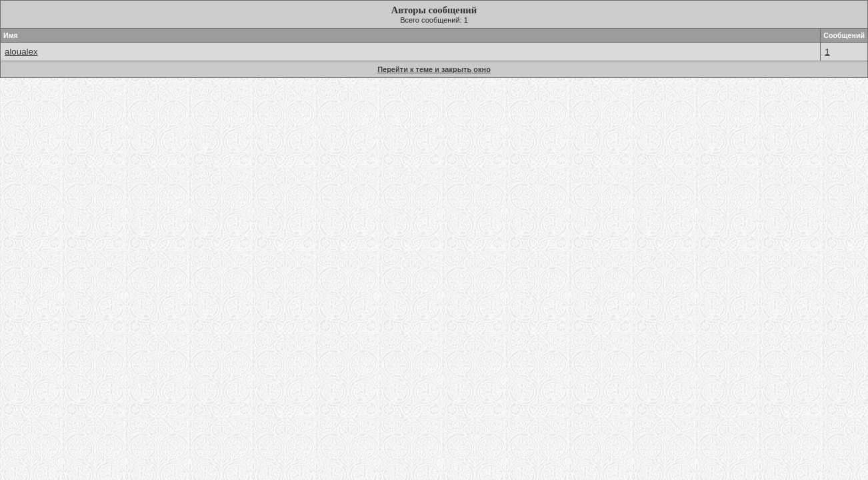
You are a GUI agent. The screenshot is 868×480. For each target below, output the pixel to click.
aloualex (21, 52)
